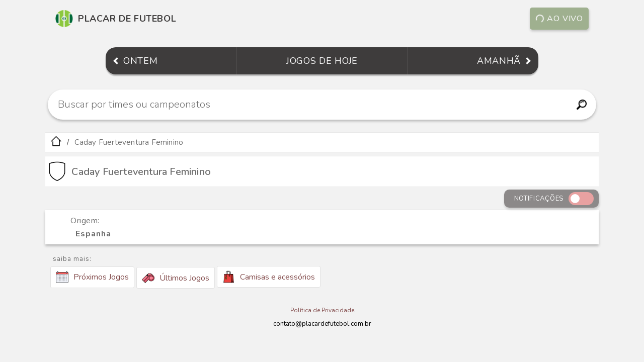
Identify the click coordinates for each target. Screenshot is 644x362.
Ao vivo (559, 19)
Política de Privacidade (322, 310)
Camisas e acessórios (269, 277)
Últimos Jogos (176, 278)
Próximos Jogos (92, 277)
